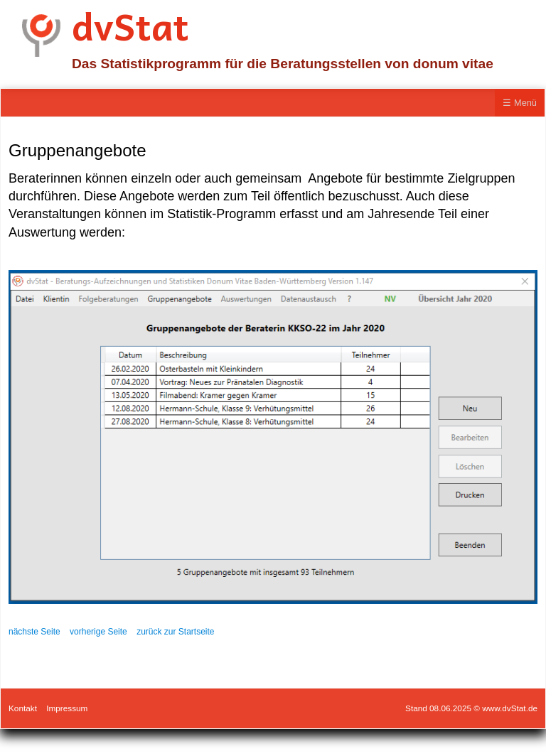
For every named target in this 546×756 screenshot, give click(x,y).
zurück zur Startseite (175, 632)
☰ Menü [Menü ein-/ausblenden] (520, 103)
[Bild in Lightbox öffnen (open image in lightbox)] (273, 437)
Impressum (67, 708)
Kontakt (23, 708)
